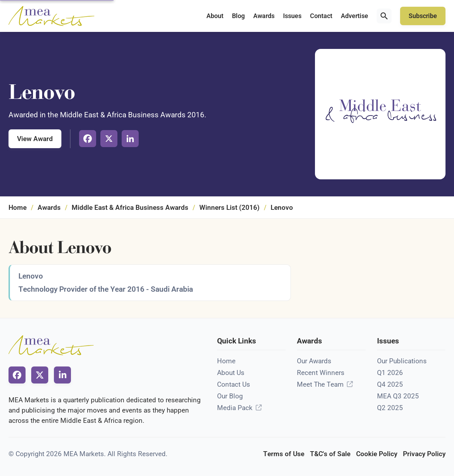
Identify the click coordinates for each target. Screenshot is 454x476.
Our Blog (230, 396)
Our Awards (314, 361)
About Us (231, 373)
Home (18, 208)
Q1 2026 (390, 373)
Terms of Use (284, 454)
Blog (238, 16)
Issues (292, 16)
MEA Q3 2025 (398, 396)
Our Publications (402, 361)
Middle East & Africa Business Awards (130, 208)
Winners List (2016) (229, 208)
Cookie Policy (377, 454)
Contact (321, 16)
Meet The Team (320, 384)
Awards (264, 16)
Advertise (355, 16)
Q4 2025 (390, 384)
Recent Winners (321, 373)
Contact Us (234, 384)
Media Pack (235, 408)
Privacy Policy (424, 454)
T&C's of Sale (330, 454)
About (215, 16)
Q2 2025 (390, 408)
